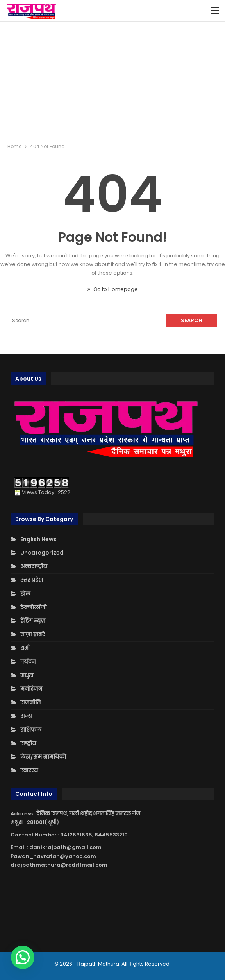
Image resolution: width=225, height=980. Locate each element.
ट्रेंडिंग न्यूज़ (33, 621)
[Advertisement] (113, 82)
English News (38, 539)
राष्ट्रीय (28, 743)
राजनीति (30, 702)
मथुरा (27, 675)
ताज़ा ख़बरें (33, 634)
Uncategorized (42, 553)
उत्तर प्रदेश (32, 580)
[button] (23, 957)
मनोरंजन (31, 689)
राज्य (26, 716)
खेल (25, 594)
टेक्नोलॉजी (34, 607)
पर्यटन (28, 662)
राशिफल (31, 730)
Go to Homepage (113, 289)
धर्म (24, 648)
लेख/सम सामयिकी (43, 757)
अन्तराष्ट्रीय (34, 566)
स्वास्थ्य (29, 770)
